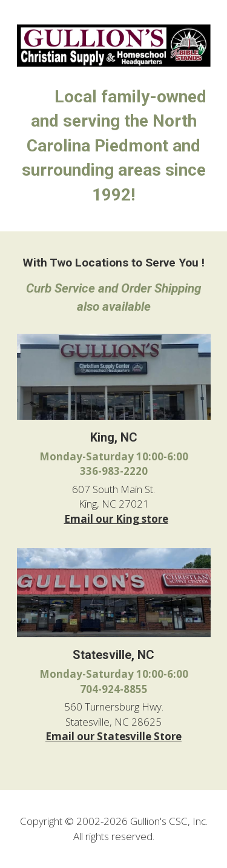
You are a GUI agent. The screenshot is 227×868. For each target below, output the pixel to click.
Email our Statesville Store (113, 736)
